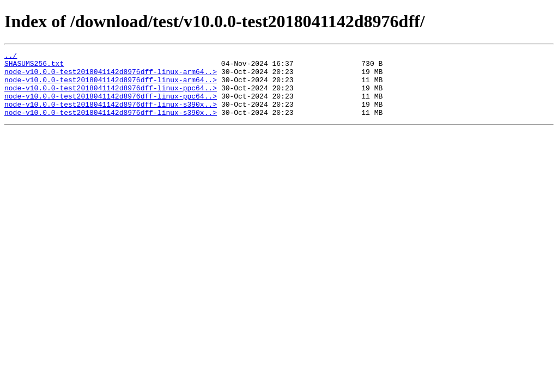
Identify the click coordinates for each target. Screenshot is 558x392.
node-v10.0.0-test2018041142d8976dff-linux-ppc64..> (111, 96)
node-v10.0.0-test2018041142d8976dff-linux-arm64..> (111, 76)
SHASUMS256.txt (34, 66)
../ (11, 57)
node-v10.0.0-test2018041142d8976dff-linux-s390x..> (111, 115)
